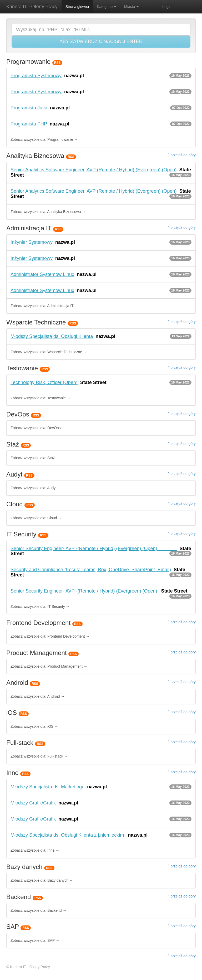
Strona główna (77, 7)
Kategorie (107, 7)
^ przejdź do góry (182, 155)
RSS (57, 63)
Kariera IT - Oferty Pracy (32, 7)
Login (167, 7)
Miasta (131, 7)
